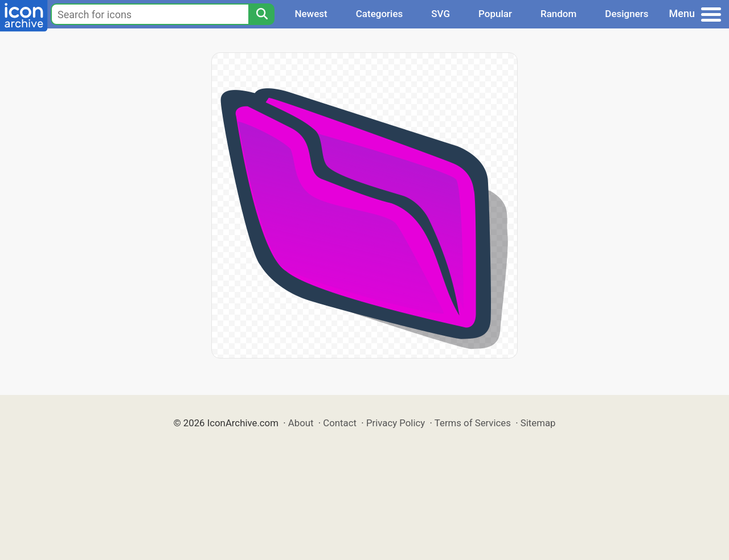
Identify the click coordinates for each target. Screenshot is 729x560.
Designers (626, 14)
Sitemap (538, 423)
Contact (340, 423)
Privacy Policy (396, 423)
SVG (441, 14)
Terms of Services (473, 423)
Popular (495, 14)
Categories (380, 14)
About (301, 423)
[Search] (261, 14)
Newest (311, 14)
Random (558, 14)
